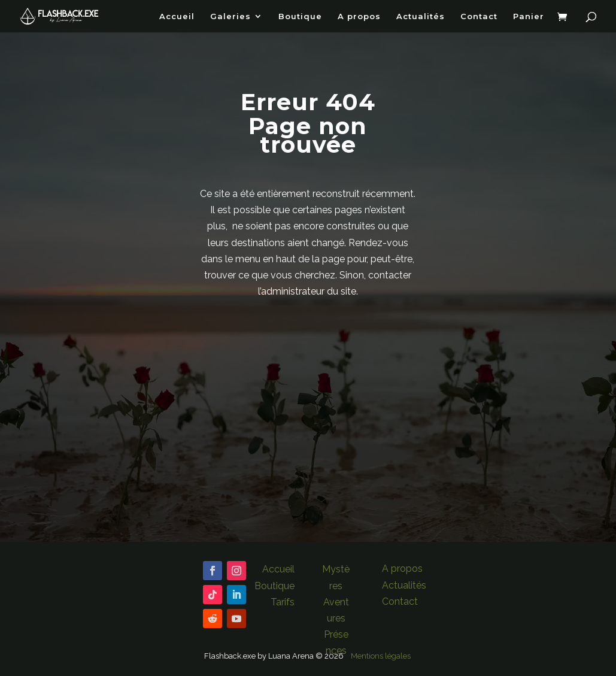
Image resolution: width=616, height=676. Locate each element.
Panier (529, 16)
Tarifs (283, 602)
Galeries (230, 16)
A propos (359, 16)
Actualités (421, 16)
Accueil (177, 16)
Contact (479, 16)
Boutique (300, 16)
